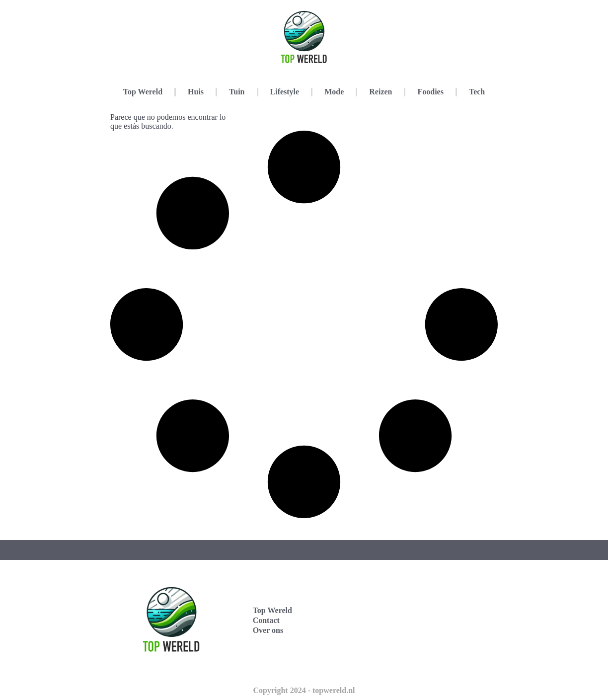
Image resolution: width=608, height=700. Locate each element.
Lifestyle (285, 92)
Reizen (380, 92)
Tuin (237, 92)
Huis (196, 92)
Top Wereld (143, 92)
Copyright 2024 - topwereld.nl (304, 690)
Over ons (268, 630)
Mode (334, 92)
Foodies (430, 92)
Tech (477, 92)
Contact (266, 620)
